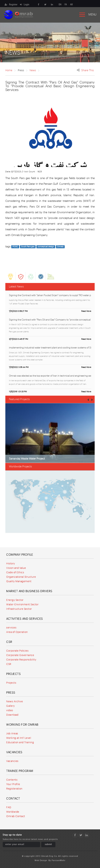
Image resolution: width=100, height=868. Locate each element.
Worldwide (13, 812)
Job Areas (12, 734)
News (33, 70)
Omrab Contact (16, 816)
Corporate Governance (20, 655)
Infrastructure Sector (19, 609)
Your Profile (13, 784)
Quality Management (19, 581)
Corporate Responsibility (21, 660)
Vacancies (14, 752)
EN (60, 5)
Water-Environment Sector (22, 605)
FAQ (9, 807)
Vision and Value (16, 568)
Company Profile (20, 555)
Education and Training (20, 743)
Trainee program (20, 771)
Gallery (11, 706)
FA (66, 5)
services (11, 628)
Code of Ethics (15, 573)
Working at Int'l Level (19, 738)
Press (11, 693)
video (10, 710)
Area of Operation (17, 632)
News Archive (15, 702)
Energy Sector (15, 600)
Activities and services (25, 619)
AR (71, 5)
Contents (12, 780)
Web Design (41, 861)
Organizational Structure (21, 577)
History (11, 564)
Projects (13, 674)
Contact (13, 799)
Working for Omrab (22, 725)
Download (12, 715)
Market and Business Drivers (29, 591)
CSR (9, 642)
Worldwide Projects (20, 467)
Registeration (14, 789)
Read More (86, 311)
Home (9, 70)
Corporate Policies (17, 651)
